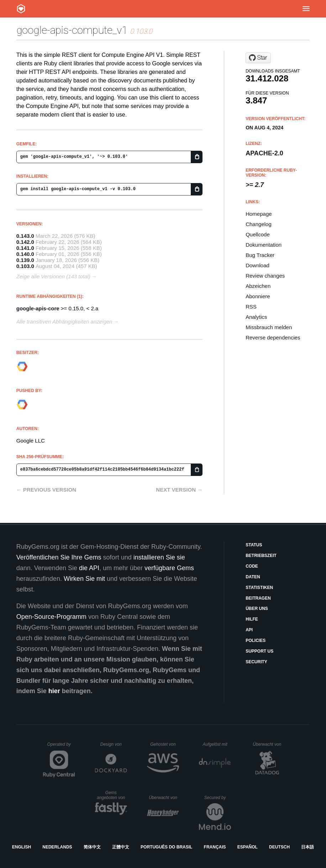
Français (215, 847)
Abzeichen (258, 286)
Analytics (256, 317)
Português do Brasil (166, 847)
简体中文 (92, 847)
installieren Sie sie (159, 557)
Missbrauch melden (269, 327)
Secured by (218, 798)
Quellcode (258, 234)
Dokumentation (264, 245)
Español (248, 847)
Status (254, 545)
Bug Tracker (260, 255)
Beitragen (258, 598)
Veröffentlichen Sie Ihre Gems (59, 557)
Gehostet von (165, 744)
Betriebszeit (261, 556)
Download (257, 265)
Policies (256, 641)
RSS (251, 307)
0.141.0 (25, 248)
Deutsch (279, 847)
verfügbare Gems (169, 568)
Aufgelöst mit (217, 744)
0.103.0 (25, 266)
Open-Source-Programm (51, 617)
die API (89, 568)
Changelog (259, 224)
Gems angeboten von (112, 795)
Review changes (265, 276)
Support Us (259, 651)
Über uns (257, 609)
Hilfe (252, 619)
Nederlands (57, 847)
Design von (114, 744)
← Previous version (46, 490)
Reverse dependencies (273, 337)
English (22, 847)
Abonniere (258, 296)
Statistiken (259, 588)
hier (54, 691)
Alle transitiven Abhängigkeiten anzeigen (64, 322)
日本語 (307, 847)
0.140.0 (25, 254)
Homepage (259, 214)
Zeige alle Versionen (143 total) (53, 276)
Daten (253, 577)
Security (256, 662)
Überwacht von (268, 744)
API (249, 630)
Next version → (179, 490)
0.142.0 (25, 242)
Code (252, 566)
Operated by (61, 747)
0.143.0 (25, 236)
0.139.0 (25, 260)
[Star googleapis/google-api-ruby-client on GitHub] (258, 58)
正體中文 (121, 847)
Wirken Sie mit (84, 579)
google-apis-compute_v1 (72, 30)
